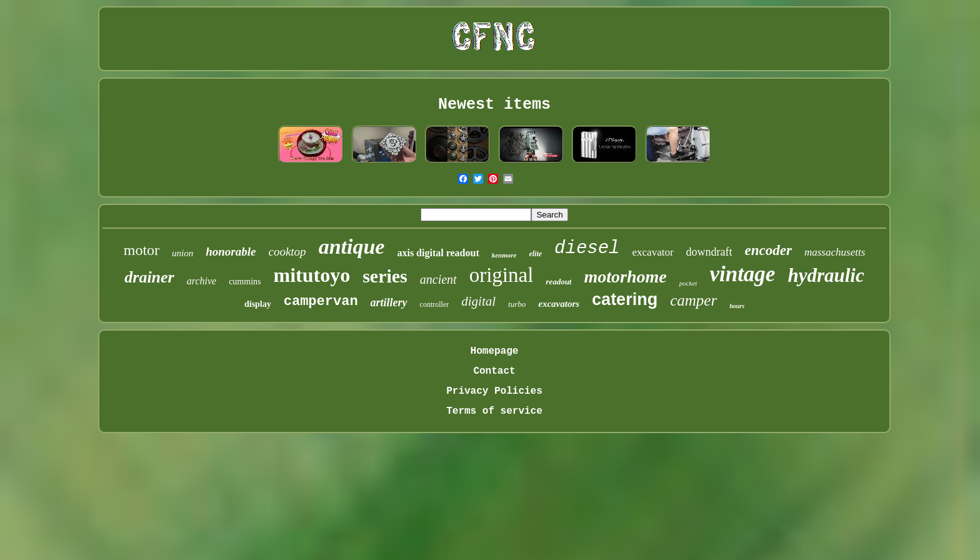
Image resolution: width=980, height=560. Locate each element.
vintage (742, 274)
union (182, 253)
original (502, 275)
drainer (149, 277)
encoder (768, 250)
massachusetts (835, 252)
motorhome (625, 277)
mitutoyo (312, 275)
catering (625, 299)
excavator (653, 252)
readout (558, 282)
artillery (389, 302)
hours (737, 306)
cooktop (287, 252)
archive (202, 281)
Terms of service (494, 411)
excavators (559, 304)
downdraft (709, 252)
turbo (517, 304)
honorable (231, 252)
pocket (688, 283)
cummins (245, 282)
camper (693, 300)
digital (478, 301)
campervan (321, 302)
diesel (587, 248)
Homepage (495, 351)
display (258, 304)
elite (535, 254)
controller (435, 304)
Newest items (494, 105)
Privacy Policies (494, 391)
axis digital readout (438, 253)
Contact (494, 371)
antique (352, 247)
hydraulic (826, 275)
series (385, 276)
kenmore (504, 255)
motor (142, 250)
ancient (438, 279)
